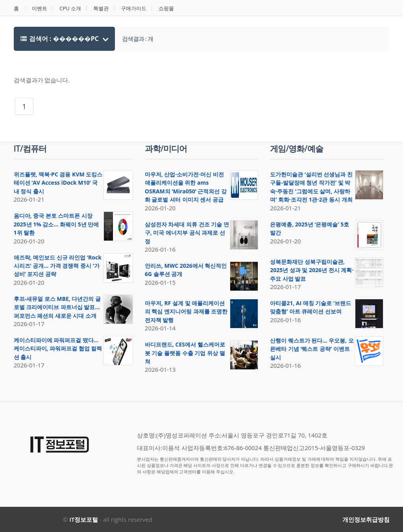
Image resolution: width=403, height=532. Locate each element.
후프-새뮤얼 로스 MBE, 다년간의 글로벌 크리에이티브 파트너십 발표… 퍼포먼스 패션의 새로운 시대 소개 (57, 307)
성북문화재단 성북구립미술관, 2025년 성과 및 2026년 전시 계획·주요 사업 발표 (312, 270)
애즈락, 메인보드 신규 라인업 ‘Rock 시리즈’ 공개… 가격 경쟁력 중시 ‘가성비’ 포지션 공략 (58, 266)
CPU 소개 (70, 8)
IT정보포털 (84, 519)
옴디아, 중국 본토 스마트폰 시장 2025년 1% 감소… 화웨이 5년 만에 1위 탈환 (56, 224)
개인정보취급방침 (366, 519)
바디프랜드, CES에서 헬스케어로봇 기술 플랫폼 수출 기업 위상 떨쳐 (185, 353)
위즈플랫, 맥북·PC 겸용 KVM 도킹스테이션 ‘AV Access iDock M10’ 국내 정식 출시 (58, 183)
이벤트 (40, 8)
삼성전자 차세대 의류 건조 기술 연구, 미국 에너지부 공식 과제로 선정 (187, 233)
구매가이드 (134, 8)
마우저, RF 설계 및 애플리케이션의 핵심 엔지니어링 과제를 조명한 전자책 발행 (186, 311)
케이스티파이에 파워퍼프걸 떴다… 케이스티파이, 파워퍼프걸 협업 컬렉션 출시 (58, 348)
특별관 (101, 8)
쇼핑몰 (166, 8)
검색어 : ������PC (60, 39)
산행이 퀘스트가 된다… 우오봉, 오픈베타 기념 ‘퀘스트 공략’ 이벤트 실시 (312, 349)
